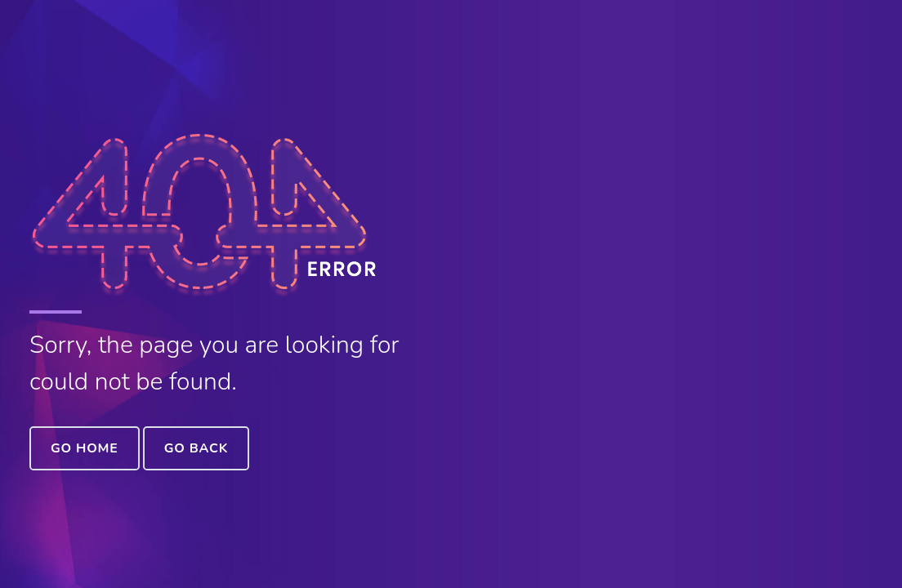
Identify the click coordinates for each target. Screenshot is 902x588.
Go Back (196, 448)
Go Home (85, 448)
